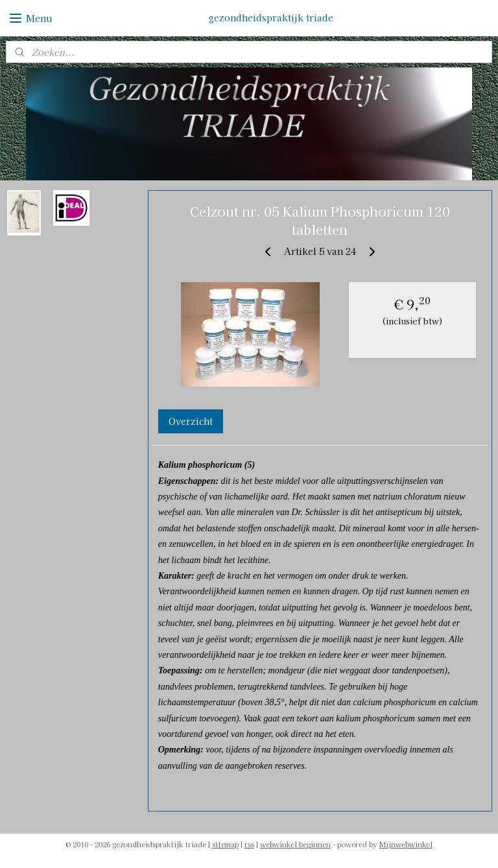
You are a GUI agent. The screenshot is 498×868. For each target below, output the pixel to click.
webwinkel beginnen (295, 844)
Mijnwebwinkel (406, 844)
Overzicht (191, 421)
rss (249, 844)
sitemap (225, 844)
